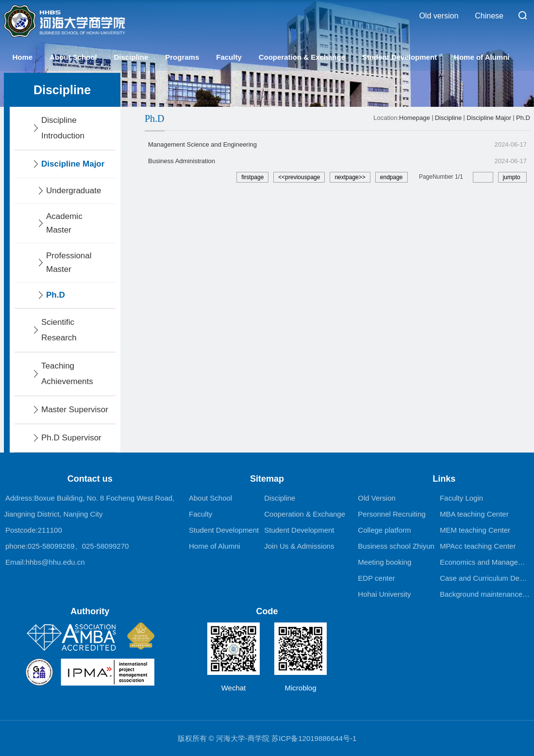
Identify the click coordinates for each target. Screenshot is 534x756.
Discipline (131, 57)
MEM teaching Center (475, 530)
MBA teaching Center (474, 514)
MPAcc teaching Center (478, 546)
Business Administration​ (182, 161)
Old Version (377, 498)
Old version (439, 16)
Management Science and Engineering (202, 144)
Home (22, 57)
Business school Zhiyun (396, 546)
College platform (384, 530)
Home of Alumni (482, 57)
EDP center (376, 578)
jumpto (512, 177)
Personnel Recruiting (392, 514)
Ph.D (523, 118)
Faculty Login (461, 498)
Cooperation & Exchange (302, 57)
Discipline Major (489, 118)
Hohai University (384, 594)
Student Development (400, 57)
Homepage (415, 118)
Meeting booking (384, 562)
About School (73, 57)
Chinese (489, 16)
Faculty (229, 57)
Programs (182, 57)
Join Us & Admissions (299, 546)
